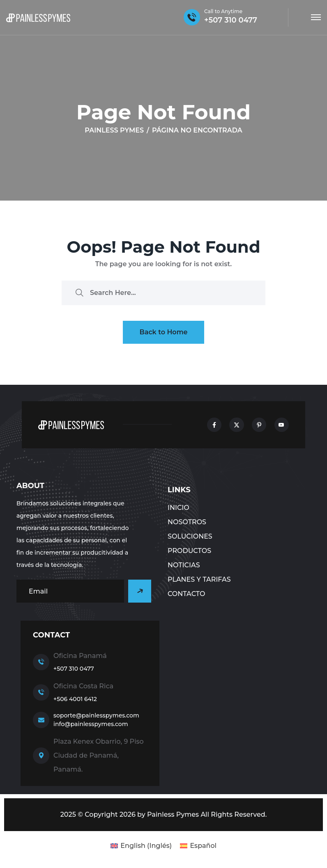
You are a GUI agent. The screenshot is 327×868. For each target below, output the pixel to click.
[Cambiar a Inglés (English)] (141, 846)
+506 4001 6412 (75, 699)
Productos (189, 551)
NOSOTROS (187, 522)
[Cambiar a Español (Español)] (198, 846)
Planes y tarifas (199, 579)
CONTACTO (186, 594)
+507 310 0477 (74, 669)
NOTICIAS (184, 565)
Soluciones (190, 536)
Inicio (178, 508)
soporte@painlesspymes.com (96, 715)
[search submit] (79, 293)
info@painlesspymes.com (91, 724)
